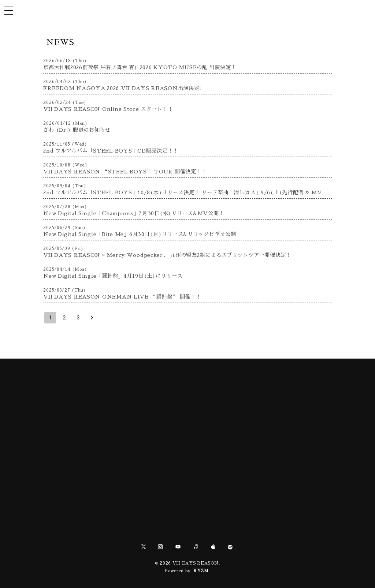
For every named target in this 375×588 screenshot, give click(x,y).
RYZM (201, 571)
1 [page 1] (50, 318)
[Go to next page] (92, 318)
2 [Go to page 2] (64, 318)
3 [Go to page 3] (78, 318)
